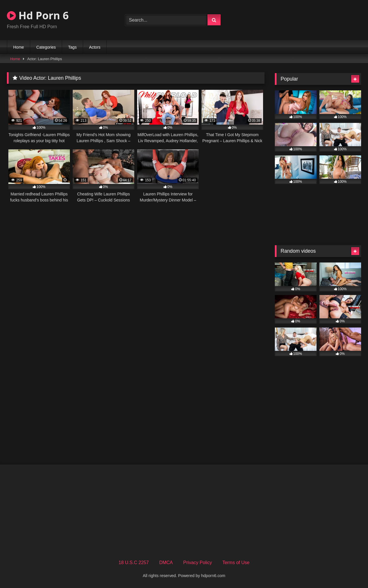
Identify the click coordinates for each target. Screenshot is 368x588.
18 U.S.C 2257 (134, 563)
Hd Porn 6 (38, 15)
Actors (95, 47)
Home (19, 47)
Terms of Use (236, 563)
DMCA (166, 563)
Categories (46, 47)
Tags (72, 47)
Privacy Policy (198, 563)
